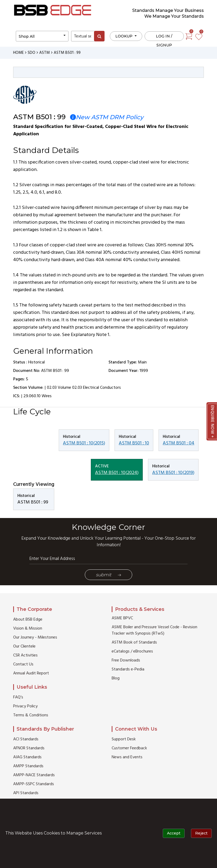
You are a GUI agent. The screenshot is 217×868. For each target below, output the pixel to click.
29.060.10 (32, 396)
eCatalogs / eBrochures (132, 651)
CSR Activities (25, 655)
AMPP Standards (28, 766)
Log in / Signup (164, 37)
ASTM (45, 53)
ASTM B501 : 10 (134, 443)
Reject (201, 833)
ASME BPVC (122, 618)
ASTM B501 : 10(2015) (84, 443)
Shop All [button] (27, 36)
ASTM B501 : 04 (179, 443)
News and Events (127, 757)
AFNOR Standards (29, 748)
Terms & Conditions (31, 715)
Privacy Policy (25, 706)
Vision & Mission (28, 629)
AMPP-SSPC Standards (34, 784)
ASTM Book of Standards (134, 642)
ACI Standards (26, 739)
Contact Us (23, 664)
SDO (31, 53)
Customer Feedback (129, 748)
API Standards (26, 793)
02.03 (52, 388)
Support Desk (124, 739)
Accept (174, 833)
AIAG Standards (27, 757)
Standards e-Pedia (128, 669)
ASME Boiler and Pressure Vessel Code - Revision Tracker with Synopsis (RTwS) (154, 630)
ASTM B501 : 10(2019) (173, 473)
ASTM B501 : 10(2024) (117, 473)
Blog (116, 678)
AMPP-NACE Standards (34, 775)
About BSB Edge (28, 620)
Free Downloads (126, 660)
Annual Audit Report (31, 673)
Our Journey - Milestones (35, 637)
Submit (108, 575)
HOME (18, 53)
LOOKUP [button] (124, 36)
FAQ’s (18, 697)
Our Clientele (24, 646)
